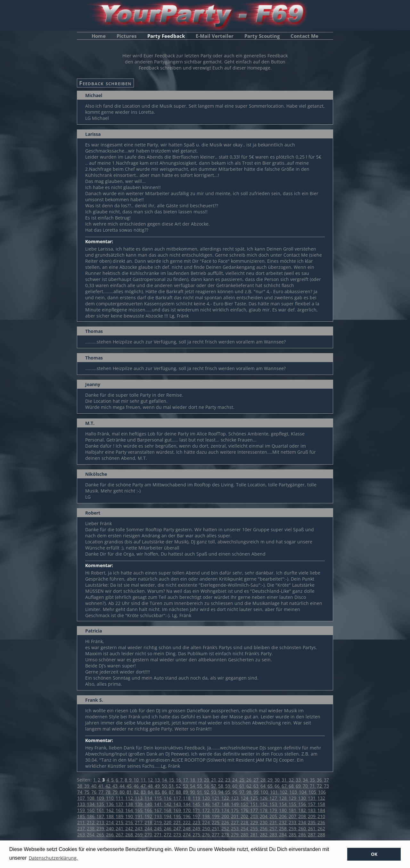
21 (214, 780)
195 (178, 816)
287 (312, 835)
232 (283, 822)
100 (265, 792)
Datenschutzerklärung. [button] (53, 858)
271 (159, 835)
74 (80, 792)
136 (111, 804)
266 (111, 835)
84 (151, 792)
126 (264, 798)
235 (312, 822)
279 (235, 835)
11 (144, 780)
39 (87, 786)
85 (158, 792)
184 (321, 810)
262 (321, 828)
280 (245, 835)
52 (179, 786)
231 (274, 822)
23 (228, 780)
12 (151, 780)
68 (292, 786)
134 (91, 804)
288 (321, 835)
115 (159, 798)
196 (187, 816)
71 (313, 786)
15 (172, 780)
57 (214, 786)
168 (168, 810)
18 (193, 780)
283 (274, 835)
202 (245, 816)
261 (312, 828)
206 (283, 816)
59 (228, 786)
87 (172, 792)
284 (283, 835)
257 (274, 828)
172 (207, 810)
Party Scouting (262, 36)
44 (123, 786)
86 (165, 792)
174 (226, 810)
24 (235, 780)
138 (130, 804)
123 (235, 798)
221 (178, 822)
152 (264, 804)
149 (235, 804)
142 (168, 804)
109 (101, 798)
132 (321, 798)
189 (120, 816)
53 (186, 786)
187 (101, 816)
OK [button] (374, 854)
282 (264, 835)
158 (321, 804)
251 (216, 828)
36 (320, 780)
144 (187, 804)
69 (299, 786)
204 (264, 816)
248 (187, 828)
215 (120, 822)
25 (242, 780)
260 (303, 828)
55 (200, 786)
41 (102, 786)
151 (255, 804)
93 (214, 792)
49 (158, 786)
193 (159, 816)
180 (283, 810)
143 (178, 804)
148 (226, 804)
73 (326, 786)
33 (299, 780)
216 (130, 822)
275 (197, 835)
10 (137, 780)
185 (82, 816)
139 (139, 804)
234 (303, 822)
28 (264, 780)
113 (139, 798)
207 (293, 816)
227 (235, 822)
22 (221, 780)
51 (172, 786)
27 (257, 780)
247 (178, 828)
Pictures (127, 36)
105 (313, 792)
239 (101, 828)
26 (250, 780)
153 (274, 804)
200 (226, 816)
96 (235, 792)
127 (274, 798)
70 (306, 786)
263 (82, 835)
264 (91, 835)
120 (207, 798)
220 (168, 822)
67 (285, 786)
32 (292, 780)
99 (257, 792)
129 (293, 798)
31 (285, 780)
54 (193, 786)
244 (149, 828)
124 (245, 798)
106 (322, 792)
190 (130, 816)
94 (221, 792)
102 (284, 792)
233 (293, 822)
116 (168, 798)
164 (130, 810)
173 (216, 810)
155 (293, 804)
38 (80, 786)
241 (120, 828)
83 (144, 792)
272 (168, 835)
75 (87, 792)
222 (187, 822)
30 (278, 780)
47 (144, 786)
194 (168, 816)
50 (165, 786)
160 (91, 810)
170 (187, 810)
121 (216, 798)
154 (283, 804)
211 (82, 822)
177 (255, 810)
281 (255, 835)
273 (178, 835)
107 (82, 798)
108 (91, 798)
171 (197, 810)
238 (91, 828)
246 (168, 828)
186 (91, 816)
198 (207, 816)
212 (91, 822)
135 (101, 804)
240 (111, 828)
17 (186, 780)
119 (197, 798)
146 (207, 804)
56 (207, 786)
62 (250, 786)
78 (109, 792)
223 (197, 822)
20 (207, 780)
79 (116, 792)
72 (320, 786)
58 (221, 786)
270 (149, 835)
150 (245, 804)
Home (99, 36)
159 (82, 810)
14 (165, 780)
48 (151, 786)
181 (293, 810)
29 (271, 780)
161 (101, 810)
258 (283, 828)
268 (130, 835)
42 (109, 786)
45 (130, 786)
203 (255, 816)
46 (137, 786)
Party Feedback (166, 36)
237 (82, 828)
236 (321, 822)
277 (216, 835)
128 (283, 798)
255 (255, 828)
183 (312, 810)
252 (226, 828)
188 (111, 816)
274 (187, 835)
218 (149, 822)
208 (303, 816)
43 (116, 786)
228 (245, 822)
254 (245, 828)
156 (303, 804)
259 (293, 828)
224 (207, 822)
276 (207, 835)
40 (94, 786)
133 (82, 804)
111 (120, 798)
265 (101, 835)
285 (293, 835)
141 (159, 804)
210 (321, 816)
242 (130, 828)
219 (159, 822)
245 (159, 828)
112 (130, 798)
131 (312, 798)
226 (226, 822)
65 (271, 786)
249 (197, 828)
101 (275, 792)
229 (255, 822)
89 (186, 792)
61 (242, 786)
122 (226, 798)
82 (137, 792)
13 (158, 780)
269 (139, 835)
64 (264, 786)
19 (200, 780)
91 (200, 792)
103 (294, 792)
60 (235, 786)
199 (216, 816)
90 (193, 792)
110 (111, 798)
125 (255, 798)
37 (326, 780)
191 (139, 816)
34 (306, 780)
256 (264, 828)
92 (207, 792)
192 (149, 816)
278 (226, 835)
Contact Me (304, 36)
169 (178, 810)
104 (303, 792)
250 (207, 828)
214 (111, 822)
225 (216, 822)
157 (312, 804)
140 (149, 804)
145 (197, 804)
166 (149, 810)
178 (264, 810)
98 (250, 792)
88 (179, 792)
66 (278, 786)
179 (274, 810)
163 (120, 810)
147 (216, 804)
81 (130, 792)
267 (120, 835)
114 (149, 798)
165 (139, 810)
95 (228, 792)
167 (159, 810)
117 (178, 798)
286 (303, 835)
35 (313, 780)
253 (235, 828)
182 (303, 810)
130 (303, 798)
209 (312, 816)
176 (245, 810)
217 (139, 822)
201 (235, 816)
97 (242, 792)
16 (179, 780)
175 (235, 810)
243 (139, 828)
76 (94, 792)
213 (101, 822)
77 (102, 792)
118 (187, 798)
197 (197, 816)
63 (257, 786)
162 (111, 810)
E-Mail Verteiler (215, 36)
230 (264, 822)
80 (123, 792)
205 (274, 816)
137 (120, 804)
